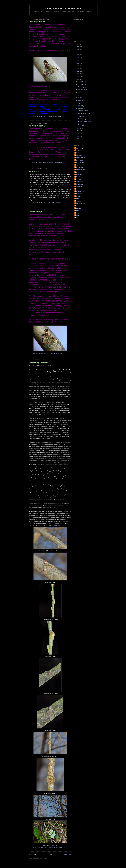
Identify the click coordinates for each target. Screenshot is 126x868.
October (81, 87)
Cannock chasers (80, 158)
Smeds (77, 206)
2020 (78, 60)
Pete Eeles (78, 201)
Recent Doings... (36, 212)
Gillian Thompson (80, 170)
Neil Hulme (78, 196)
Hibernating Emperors (39, 363)
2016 (78, 71)
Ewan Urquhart (79, 167)
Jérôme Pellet (79, 175)
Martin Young (79, 187)
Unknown (78, 211)
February (81, 108)
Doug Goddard (79, 165)
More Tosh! (34, 171)
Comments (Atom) (42, 858)
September (82, 90)
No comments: (60, 117)
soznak (77, 218)
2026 (78, 44)
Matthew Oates (79, 189)
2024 (78, 50)
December (81, 82)
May (80, 100)
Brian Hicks (78, 155)
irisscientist (78, 215)
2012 (78, 128)
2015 (78, 74)
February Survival (37, 22)
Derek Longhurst (80, 163)
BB (76, 153)
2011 (78, 131)
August (80, 92)
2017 (78, 68)
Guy (76, 172)
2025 (78, 47)
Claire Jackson (79, 160)
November (81, 84)
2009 (78, 136)
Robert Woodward (80, 203)
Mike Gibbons (79, 194)
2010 (78, 134)
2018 (78, 66)
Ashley (77, 150)
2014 (78, 76)
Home (50, 854)
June (80, 98)
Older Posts (68, 854)
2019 (78, 63)
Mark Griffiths (79, 182)
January (81, 125)
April (80, 103)
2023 (78, 52)
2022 (78, 55)
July (79, 95)
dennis (77, 213)
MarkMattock (79, 184)
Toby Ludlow (79, 208)
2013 (78, 79)
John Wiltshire (79, 177)
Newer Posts (33, 854)
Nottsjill (77, 199)
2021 (78, 58)
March (80, 106)
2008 (78, 139)
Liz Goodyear (79, 179)
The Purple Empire (63, 8)
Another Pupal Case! (38, 126)
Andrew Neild (79, 148)
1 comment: (59, 203)
